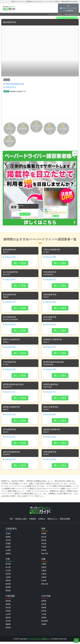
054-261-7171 (51, 393)
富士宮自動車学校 (11, 273)
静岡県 (67, 14)
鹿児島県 (45, 623)
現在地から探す (21, 521)
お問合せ (42, 521)
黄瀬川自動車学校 (52, 409)
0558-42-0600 (51, 371)
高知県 (8, 630)
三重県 (44, 566)
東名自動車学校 (10, 295)
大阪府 (44, 576)
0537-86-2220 (10, 462)
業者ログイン (52, 521)
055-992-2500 (10, 348)
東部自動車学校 (51, 295)
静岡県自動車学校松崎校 (55, 363)
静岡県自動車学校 (52, 386)
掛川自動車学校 (10, 432)
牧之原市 (7, 80)
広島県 (8, 613)
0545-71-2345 (10, 257)
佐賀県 (44, 606)
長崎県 (44, 610)
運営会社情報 (65, 521)
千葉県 (44, 549)
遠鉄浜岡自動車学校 (12, 454)
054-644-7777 (10, 303)
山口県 (8, 616)
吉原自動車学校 (10, 250)
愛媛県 (8, 626)
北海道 (8, 536)
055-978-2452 (10, 325)
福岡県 (44, 603)
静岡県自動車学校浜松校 (14, 386)
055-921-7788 (51, 303)
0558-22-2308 (10, 371)
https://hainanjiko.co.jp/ (15, 84)
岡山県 (8, 610)
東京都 (44, 552)
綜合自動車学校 (51, 318)
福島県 (8, 556)
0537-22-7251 (10, 439)
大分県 (44, 616)
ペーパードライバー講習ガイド (56, 14)
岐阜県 (8, 586)
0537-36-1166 (10, 416)
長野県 (8, 583)
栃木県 (44, 539)
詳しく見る (20, 263)
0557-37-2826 (51, 462)
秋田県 (8, 549)
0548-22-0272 (11, 87)
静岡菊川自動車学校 (12, 409)
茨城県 (44, 536)
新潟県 (8, 566)
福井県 (8, 576)
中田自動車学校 (51, 273)
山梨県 (8, 579)
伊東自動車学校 (51, 454)
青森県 (8, 539)
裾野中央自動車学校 (12, 341)
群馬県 (44, 542)
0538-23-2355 (51, 439)
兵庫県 (44, 579)
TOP (11, 521)
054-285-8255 (51, 280)
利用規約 (33, 521)
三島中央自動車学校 (53, 250)
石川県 (8, 573)
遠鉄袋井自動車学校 (53, 432)
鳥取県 (8, 603)
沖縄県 (44, 626)
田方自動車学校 (10, 318)
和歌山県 (45, 586)
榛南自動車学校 (10, 22)
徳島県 (8, 620)
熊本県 (44, 613)
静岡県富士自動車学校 (54, 341)
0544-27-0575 (10, 280)
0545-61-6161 (51, 348)
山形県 (8, 552)
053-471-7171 (10, 393)
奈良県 (44, 583)
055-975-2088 (51, 257)
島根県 (8, 606)
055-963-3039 (51, 416)
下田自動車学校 (10, 363)
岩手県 (8, 542)
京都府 (44, 573)
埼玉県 (44, 546)
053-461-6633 (51, 325)
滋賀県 (44, 569)
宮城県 (8, 546)
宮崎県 (44, 620)
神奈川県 (45, 556)
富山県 (8, 569)
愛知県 (8, 593)
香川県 (8, 623)
